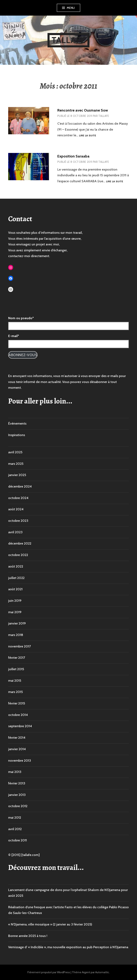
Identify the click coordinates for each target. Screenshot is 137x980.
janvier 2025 (17, 475)
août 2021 (15, 589)
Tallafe (68, 40)
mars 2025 (16, 464)
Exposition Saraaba (73, 156)
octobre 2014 (18, 715)
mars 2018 (16, 635)
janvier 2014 (17, 749)
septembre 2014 (20, 726)
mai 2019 (15, 612)
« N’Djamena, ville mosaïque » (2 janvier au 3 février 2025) (50, 924)
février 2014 (17, 738)
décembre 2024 (20, 486)
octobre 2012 (18, 806)
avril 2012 (15, 829)
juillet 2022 (16, 578)
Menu (71, 8)
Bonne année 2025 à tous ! (28, 936)
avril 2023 (15, 532)
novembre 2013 (20, 761)
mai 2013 (15, 772)
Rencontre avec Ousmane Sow (83, 110)
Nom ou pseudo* (21, 318)
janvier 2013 (17, 795)
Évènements (17, 423)
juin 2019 (15, 601)
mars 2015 (15, 692)
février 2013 (17, 783)
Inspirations (17, 435)
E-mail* (14, 336)
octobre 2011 (18, 840)
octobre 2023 (18, 521)
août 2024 (16, 509)
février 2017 (17, 658)
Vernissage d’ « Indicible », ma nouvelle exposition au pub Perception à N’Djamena (68, 947)
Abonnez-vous (23, 355)
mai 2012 (15, 818)
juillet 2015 (16, 669)
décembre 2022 (20, 543)
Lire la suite (88, 136)
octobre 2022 (18, 555)
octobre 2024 (18, 498)
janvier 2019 (17, 623)
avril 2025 (15, 452)
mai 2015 (15, 681)
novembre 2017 (19, 646)
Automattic (102, 972)
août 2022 (16, 566)
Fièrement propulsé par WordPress (49, 972)
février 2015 (17, 703)
